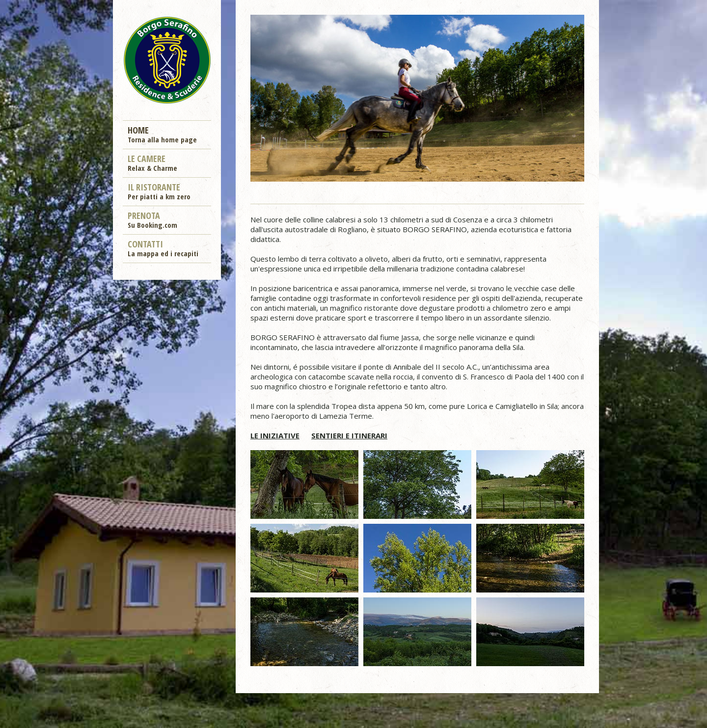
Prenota (152, 219)
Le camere (152, 162)
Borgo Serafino (167, 59)
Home (162, 134)
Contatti (163, 248)
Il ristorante (159, 191)
